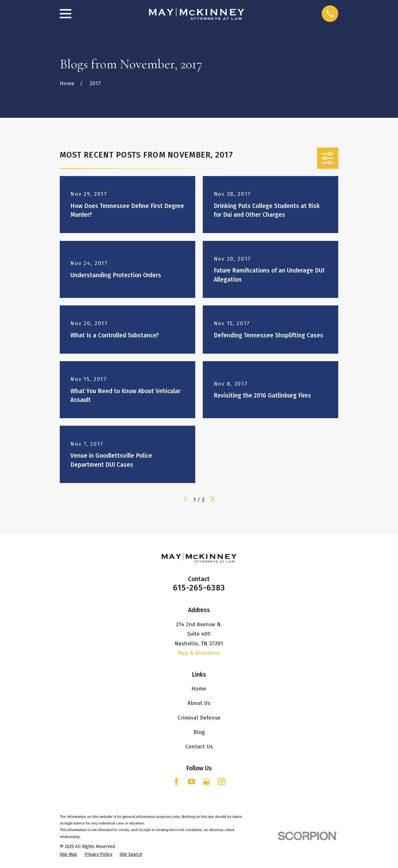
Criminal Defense (199, 718)
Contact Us (199, 747)
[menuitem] (68, 855)
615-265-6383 (199, 588)
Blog (199, 732)
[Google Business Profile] (207, 782)
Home (199, 689)
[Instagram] (222, 782)
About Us (199, 703)
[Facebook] (176, 782)
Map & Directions (199, 653)
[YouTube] (191, 782)
